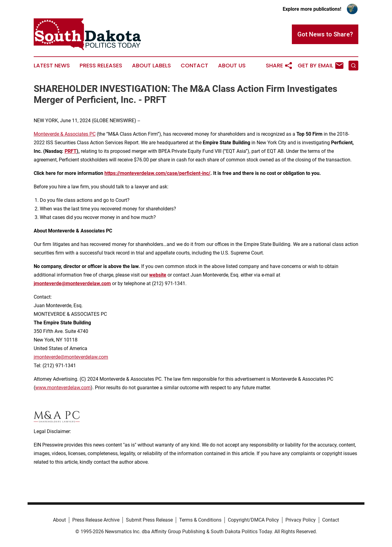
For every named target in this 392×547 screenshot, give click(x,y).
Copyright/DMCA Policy (253, 520)
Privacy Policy (301, 520)
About (59, 520)
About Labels (151, 66)
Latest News (52, 66)
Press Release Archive (96, 520)
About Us (232, 66)
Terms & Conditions (200, 520)
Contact (194, 66)
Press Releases (101, 66)
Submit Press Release (149, 520)
